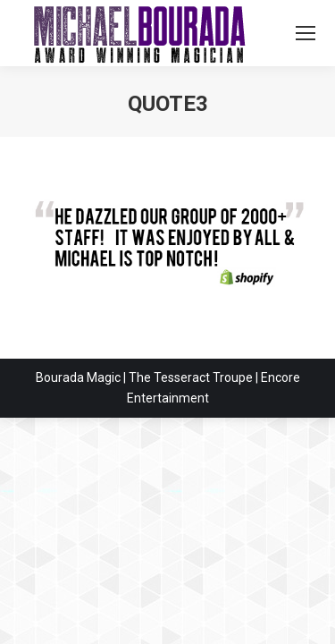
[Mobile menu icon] (306, 33)
